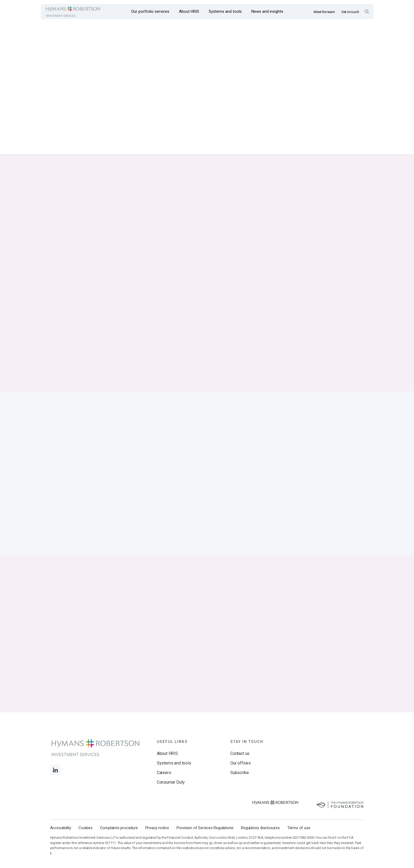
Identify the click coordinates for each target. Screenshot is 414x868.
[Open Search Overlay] (367, 11)
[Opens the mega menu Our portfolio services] (150, 12)
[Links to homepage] (73, 12)
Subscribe (239, 785)
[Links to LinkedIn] (55, 783)
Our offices (241, 776)
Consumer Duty (171, 795)
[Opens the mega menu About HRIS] (189, 12)
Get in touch (350, 12)
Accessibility (61, 841)
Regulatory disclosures (260, 841)
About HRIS (167, 766)
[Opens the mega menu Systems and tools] (225, 12)
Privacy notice (157, 841)
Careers (164, 785)
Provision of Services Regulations (205, 841)
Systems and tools (174, 776)
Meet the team (324, 12)
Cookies (86, 841)
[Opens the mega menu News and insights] (267, 12)
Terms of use (299, 841)
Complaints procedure (119, 841)
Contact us (240, 766)
